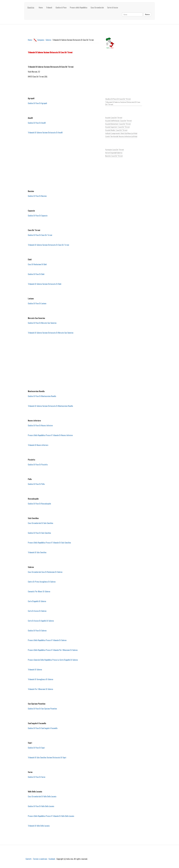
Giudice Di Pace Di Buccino (37, 196)
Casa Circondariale (97, 8)
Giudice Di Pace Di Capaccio (38, 216)
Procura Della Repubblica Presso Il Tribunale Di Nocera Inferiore (50, 435)
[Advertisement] (63, 162)
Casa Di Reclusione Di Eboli (37, 264)
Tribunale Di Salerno (35, 670)
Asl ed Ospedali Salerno (114, 153)
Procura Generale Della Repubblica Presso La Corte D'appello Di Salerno (53, 660)
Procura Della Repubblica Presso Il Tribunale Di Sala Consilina (49, 543)
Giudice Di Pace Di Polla (36, 484)
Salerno (48, 40)
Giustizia (31, 8)
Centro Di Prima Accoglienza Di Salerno (42, 582)
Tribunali (49, 8)
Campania (41, 40)
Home (41, 8)
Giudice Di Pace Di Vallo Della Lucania (41, 806)
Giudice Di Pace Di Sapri (36, 748)
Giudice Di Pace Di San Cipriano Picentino (42, 709)
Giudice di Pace (61, 8)
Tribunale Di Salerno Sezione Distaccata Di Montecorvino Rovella (50, 406)
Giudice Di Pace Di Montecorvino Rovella (42, 396)
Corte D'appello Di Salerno (37, 601)
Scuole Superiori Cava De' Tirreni (117, 127)
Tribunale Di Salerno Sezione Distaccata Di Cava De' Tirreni (48, 245)
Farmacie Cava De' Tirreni (115, 150)
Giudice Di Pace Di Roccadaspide (39, 504)
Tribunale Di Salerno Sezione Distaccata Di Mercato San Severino (51, 333)
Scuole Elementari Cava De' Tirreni (118, 124)
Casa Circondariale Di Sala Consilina (40, 523)
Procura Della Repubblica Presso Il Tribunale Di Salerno (47, 640)
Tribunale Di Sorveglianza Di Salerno (40, 679)
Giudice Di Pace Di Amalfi (37, 123)
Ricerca (147, 14)
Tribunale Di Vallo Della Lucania (39, 826)
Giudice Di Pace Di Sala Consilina (39, 533)
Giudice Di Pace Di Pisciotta (38, 465)
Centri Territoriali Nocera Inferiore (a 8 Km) (121, 136)
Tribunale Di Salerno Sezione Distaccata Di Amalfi (45, 133)
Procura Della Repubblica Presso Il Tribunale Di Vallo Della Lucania (51, 816)
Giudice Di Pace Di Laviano (37, 303)
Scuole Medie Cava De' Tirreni (116, 130)
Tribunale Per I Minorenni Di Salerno (40, 689)
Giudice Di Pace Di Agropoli (37, 103)
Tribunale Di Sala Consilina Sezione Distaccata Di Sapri (47, 757)
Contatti (28, 859)
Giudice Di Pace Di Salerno (37, 631)
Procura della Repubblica (79, 8)
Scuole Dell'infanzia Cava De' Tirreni (118, 121)
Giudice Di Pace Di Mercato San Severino (42, 323)
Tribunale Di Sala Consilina (37, 552)
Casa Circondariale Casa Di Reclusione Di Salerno (45, 572)
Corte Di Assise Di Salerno (37, 611)
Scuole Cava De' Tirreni (114, 118)
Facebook (52, 859)
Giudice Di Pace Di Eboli (36, 274)
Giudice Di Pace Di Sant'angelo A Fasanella (43, 728)
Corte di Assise (113, 8)
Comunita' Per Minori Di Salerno (39, 591)
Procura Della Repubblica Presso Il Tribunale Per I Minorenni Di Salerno (53, 650)
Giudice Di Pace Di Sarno (37, 777)
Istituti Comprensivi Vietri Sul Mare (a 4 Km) (121, 133)
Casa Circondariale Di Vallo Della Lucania (42, 796)
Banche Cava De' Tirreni (114, 156)
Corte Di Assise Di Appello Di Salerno (41, 621)
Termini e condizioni (40, 859)
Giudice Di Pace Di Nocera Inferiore (40, 425)
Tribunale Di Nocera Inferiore (38, 445)
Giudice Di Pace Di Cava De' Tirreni (40, 235)
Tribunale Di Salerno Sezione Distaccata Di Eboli (45, 284)
